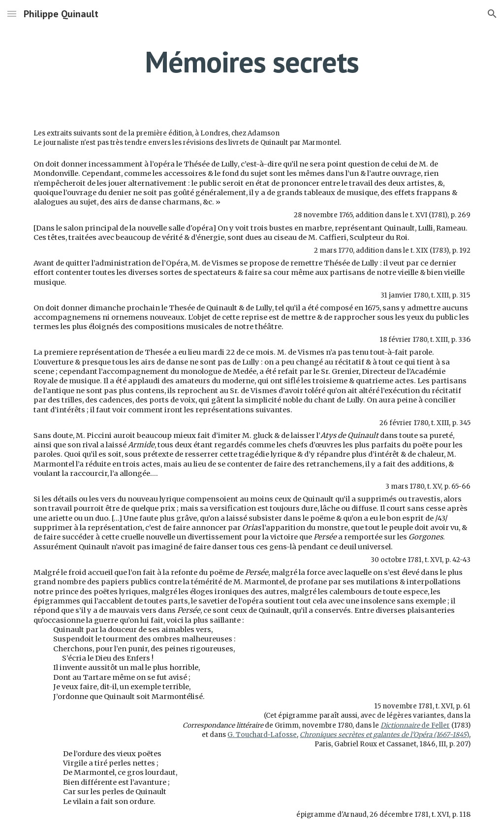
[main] (252, 62)
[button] (12, 14)
